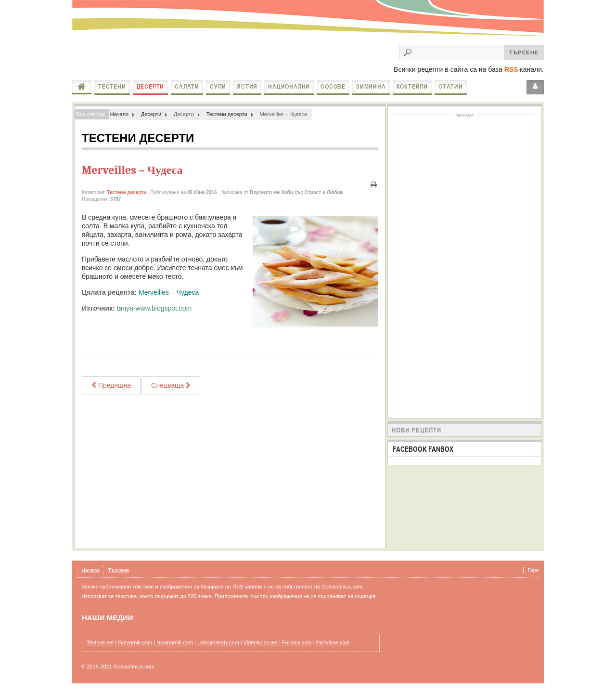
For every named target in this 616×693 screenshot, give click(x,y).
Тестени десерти (227, 114)
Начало (82, 87)
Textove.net (100, 642)
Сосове (333, 86)
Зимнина (371, 86)
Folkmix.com (297, 642)
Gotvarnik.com (135, 642)
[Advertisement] (230, 471)
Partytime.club (333, 642)
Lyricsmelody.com (218, 642)
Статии (451, 86)
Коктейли (412, 86)
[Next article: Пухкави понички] (171, 385)
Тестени (112, 86)
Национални (289, 86)
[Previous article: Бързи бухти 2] (111, 385)
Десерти (151, 86)
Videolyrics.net (261, 642)
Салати (187, 86)
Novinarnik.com (175, 642)
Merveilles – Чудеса (132, 170)
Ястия (247, 86)
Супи (218, 86)
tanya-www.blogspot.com (154, 308)
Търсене (118, 570)
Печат (374, 185)
